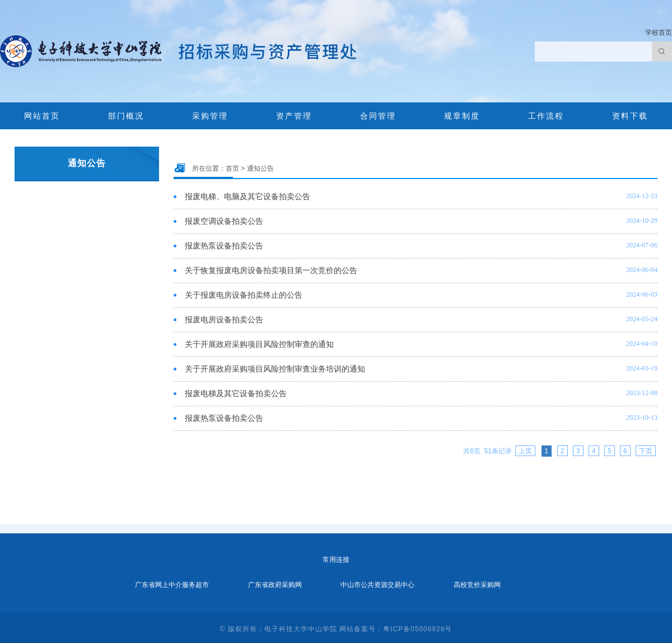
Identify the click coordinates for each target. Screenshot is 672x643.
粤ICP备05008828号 (417, 629)
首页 (232, 168)
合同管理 (378, 116)
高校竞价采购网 (477, 585)
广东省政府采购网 (275, 585)
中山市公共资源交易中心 (377, 585)
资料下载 (630, 116)
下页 (646, 451)
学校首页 (659, 32)
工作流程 (546, 116)
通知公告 (260, 168)
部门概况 (126, 116)
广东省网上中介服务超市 (172, 585)
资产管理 (294, 116)
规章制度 (462, 116)
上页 (525, 451)
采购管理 (210, 116)
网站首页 (42, 116)
